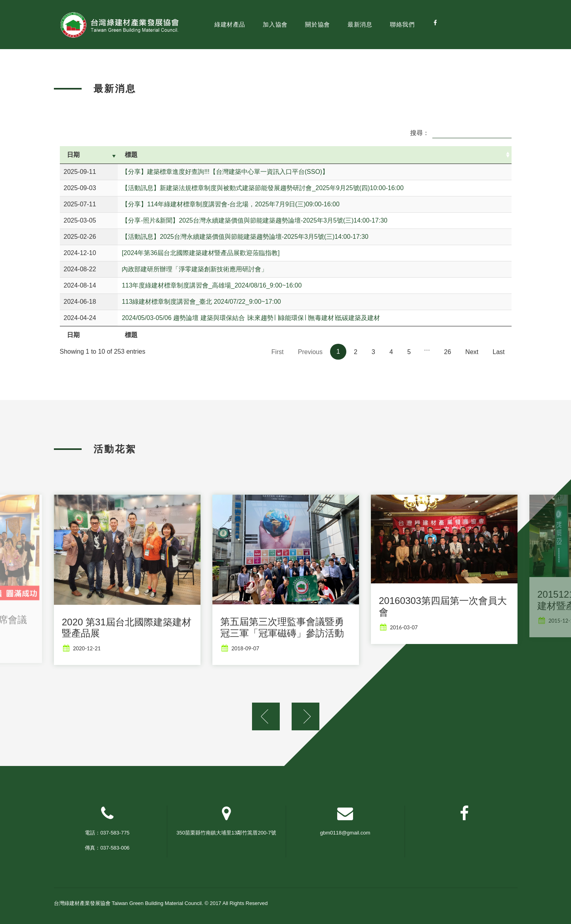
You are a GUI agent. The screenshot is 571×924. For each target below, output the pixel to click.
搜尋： (461, 133)
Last (498, 352)
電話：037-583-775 (107, 833)
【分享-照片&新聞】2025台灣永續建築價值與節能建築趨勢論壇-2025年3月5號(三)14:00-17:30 (254, 220)
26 (448, 352)
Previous (310, 352)
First (278, 352)
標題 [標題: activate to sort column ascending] (131, 155)
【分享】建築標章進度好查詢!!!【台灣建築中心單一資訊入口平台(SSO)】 (225, 172)
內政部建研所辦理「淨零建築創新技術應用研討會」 (195, 269)
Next (472, 352)
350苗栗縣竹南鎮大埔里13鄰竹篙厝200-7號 (226, 833)
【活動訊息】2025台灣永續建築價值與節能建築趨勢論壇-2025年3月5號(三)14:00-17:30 (245, 237)
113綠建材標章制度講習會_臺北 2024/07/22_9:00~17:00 (201, 302)
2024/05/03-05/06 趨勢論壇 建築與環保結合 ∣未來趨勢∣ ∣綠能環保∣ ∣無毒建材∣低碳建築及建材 (251, 318)
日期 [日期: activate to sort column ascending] (73, 155)
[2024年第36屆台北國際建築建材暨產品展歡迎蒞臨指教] (201, 253)
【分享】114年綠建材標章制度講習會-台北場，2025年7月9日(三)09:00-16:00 (230, 204)
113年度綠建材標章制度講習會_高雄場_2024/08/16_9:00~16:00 (212, 285)
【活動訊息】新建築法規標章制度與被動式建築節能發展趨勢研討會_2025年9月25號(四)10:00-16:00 (263, 188)
